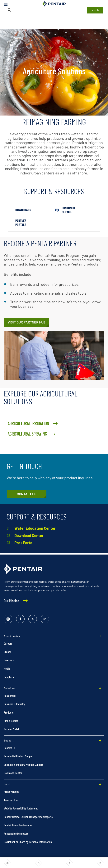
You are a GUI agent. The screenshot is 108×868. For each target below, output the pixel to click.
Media (7, 668)
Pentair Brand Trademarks (18, 825)
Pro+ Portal (24, 543)
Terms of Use (11, 800)
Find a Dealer (11, 721)
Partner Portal (11, 729)
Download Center (29, 535)
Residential (10, 696)
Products (9, 712)
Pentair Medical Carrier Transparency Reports (28, 817)
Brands (8, 652)
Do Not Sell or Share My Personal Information (28, 842)
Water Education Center (35, 528)
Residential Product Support (19, 756)
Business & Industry (14, 704)
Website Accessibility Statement (21, 808)
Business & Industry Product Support (23, 765)
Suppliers (9, 677)
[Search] (9, 10)
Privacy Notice (12, 791)
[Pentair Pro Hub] (27, 322)
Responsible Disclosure (16, 833)
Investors (9, 660)
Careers (8, 643)
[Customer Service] (27, 494)
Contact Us (10, 748)
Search (95, 10)
